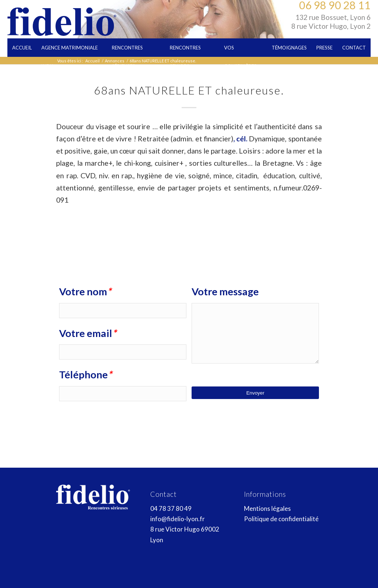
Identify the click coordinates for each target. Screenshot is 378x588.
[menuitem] (22, 48)
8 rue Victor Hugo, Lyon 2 (331, 26)
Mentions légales (267, 508)
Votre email (88, 333)
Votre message (225, 292)
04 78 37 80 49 (171, 508)
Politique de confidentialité (281, 519)
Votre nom (85, 292)
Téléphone (85, 375)
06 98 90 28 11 (335, 5)
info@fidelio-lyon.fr (178, 519)
